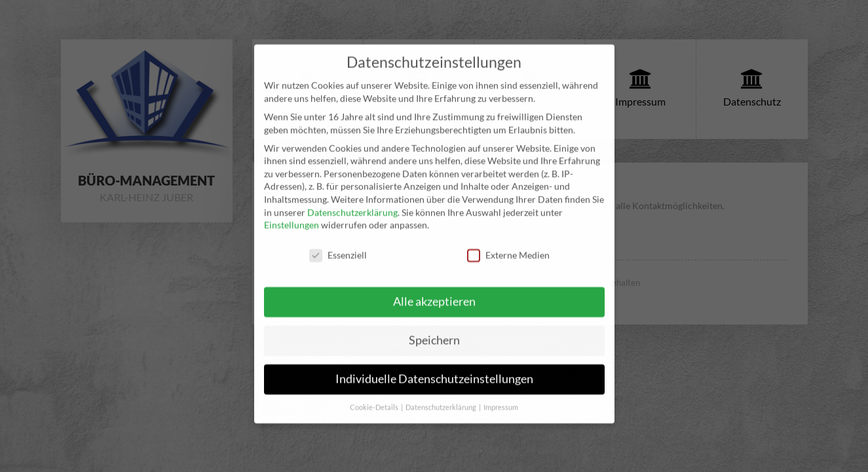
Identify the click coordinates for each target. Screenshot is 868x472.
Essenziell (338, 240)
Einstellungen (292, 210)
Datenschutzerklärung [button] (442, 392)
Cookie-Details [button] (375, 392)
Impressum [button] (501, 392)
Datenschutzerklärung (352, 197)
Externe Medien (508, 240)
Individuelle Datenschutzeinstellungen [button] (434, 364)
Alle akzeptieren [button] (434, 286)
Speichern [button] (434, 325)
